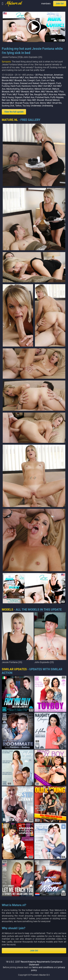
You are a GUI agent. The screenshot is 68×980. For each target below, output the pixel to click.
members (46, 4)
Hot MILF (48, 86)
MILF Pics (59, 92)
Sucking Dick (8, 106)
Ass (27, 78)
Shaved (40, 100)
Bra (25, 80)
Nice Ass (53, 94)
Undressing (47, 106)
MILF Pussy (18, 94)
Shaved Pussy (22, 103)
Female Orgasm (48, 83)
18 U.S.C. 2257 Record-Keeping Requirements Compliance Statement (34, 963)
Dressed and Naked (29, 83)
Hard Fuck (16, 86)
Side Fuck (34, 103)
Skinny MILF (46, 103)
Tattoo (18, 106)
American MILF (17, 78)
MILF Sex (29, 94)
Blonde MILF (8, 80)
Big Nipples (57, 78)
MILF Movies (47, 92)
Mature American (43, 89)
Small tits (57, 103)
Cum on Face (48, 80)
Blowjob (18, 80)
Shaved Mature (52, 100)
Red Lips (6, 100)
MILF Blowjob (22, 92)
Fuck (59, 83)
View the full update (14, 112)
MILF (13, 92)
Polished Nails (42, 97)
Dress (16, 83)
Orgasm (19, 97)
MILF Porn (7, 94)
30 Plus (39, 75)
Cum (38, 80)
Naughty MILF (41, 94)
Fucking (6, 86)
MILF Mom (35, 92)
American (48, 75)
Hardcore (26, 86)
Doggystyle (7, 83)
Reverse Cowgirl (19, 100)
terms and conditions (43, 967)
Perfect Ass (29, 97)
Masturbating (13, 89)
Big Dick (47, 78)
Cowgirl (31, 80)
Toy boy (26, 106)
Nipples (62, 94)
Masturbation (27, 89)
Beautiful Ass (36, 78)
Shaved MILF (8, 103)
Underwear (36, 106)
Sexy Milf (31, 100)
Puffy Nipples (57, 97)
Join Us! (60, 4)
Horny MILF (37, 86)
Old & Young (8, 97)
